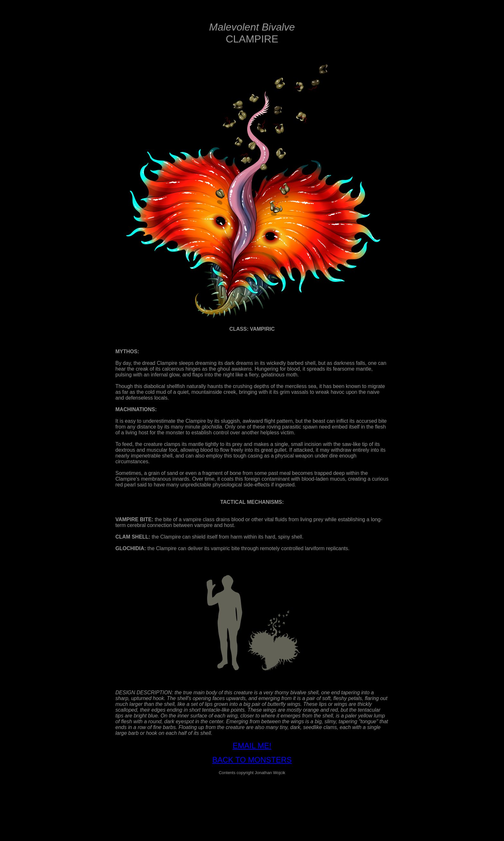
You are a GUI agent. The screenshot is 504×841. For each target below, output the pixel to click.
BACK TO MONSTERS (252, 760)
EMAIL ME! (252, 746)
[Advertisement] (252, 795)
